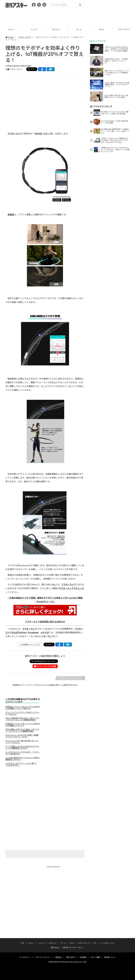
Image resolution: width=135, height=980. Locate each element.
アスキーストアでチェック (72, 588)
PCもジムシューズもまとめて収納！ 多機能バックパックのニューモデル (22, 736)
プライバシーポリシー (43, 955)
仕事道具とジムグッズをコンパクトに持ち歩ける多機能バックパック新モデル (23, 708)
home (9, 37)
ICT (95, 940)
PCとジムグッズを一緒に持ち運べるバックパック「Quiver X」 (22, 742)
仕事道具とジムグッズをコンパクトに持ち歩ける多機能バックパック (23, 725)
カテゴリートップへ (70, 678)
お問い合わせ (71, 955)
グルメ (101, 29)
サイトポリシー (25, 955)
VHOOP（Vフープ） (44, 133)
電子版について (110, 955)
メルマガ (45, 632)
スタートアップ (84, 940)
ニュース (34, 29)
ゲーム (79, 29)
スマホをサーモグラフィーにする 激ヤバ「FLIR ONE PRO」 (21, 764)
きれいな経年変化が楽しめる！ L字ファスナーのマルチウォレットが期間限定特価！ (22, 719)
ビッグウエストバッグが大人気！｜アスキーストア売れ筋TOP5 (23, 753)
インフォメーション (107, 940)
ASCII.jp (55, 945)
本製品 (11, 214)
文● (7, 69)
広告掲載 (83, 955)
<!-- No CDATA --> (43, 100)
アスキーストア (25, 37)
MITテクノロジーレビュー (74, 945)
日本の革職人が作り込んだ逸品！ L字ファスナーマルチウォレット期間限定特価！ (22, 730)
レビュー (11, 29)
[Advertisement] (67, 16)
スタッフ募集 (95, 955)
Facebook (33, 632)
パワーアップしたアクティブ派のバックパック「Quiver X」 (22, 713)
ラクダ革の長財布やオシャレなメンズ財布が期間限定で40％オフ (22, 759)
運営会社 (58, 955)
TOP (22, 940)
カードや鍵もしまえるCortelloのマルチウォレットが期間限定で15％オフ (22, 747)
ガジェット (56, 29)
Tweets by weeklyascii (53, 867)
